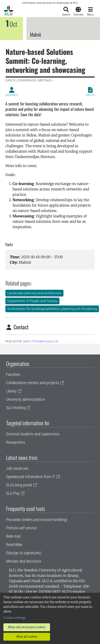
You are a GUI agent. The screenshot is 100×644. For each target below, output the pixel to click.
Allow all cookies (27, 637)
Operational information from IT (31, 477)
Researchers (16, 442)
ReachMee (14, 545)
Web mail (13, 536)
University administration (26, 399)
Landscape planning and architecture (34, 293)
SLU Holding (16, 408)
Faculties (13, 374)
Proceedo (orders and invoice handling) (37, 520)
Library (11, 391)
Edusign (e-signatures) (24, 553)
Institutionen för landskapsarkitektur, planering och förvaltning (52, 309)
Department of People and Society (32, 301)
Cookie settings (15, 618)
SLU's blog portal (19, 485)
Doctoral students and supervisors (33, 434)
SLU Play (13, 493)
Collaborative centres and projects (33, 383)
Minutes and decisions (24, 561)
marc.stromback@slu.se (41, 341)
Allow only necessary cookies (27, 627)
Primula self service (21, 528)
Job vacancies (17, 468)
